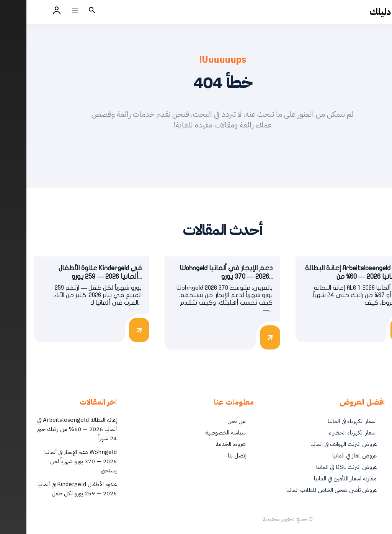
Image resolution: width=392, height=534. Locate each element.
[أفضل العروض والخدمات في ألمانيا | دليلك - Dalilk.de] (364, 12)
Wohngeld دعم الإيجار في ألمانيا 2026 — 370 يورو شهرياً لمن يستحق (54, 464)
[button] (65, 11)
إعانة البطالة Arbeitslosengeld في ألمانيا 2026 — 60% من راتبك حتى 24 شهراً (50, 432)
